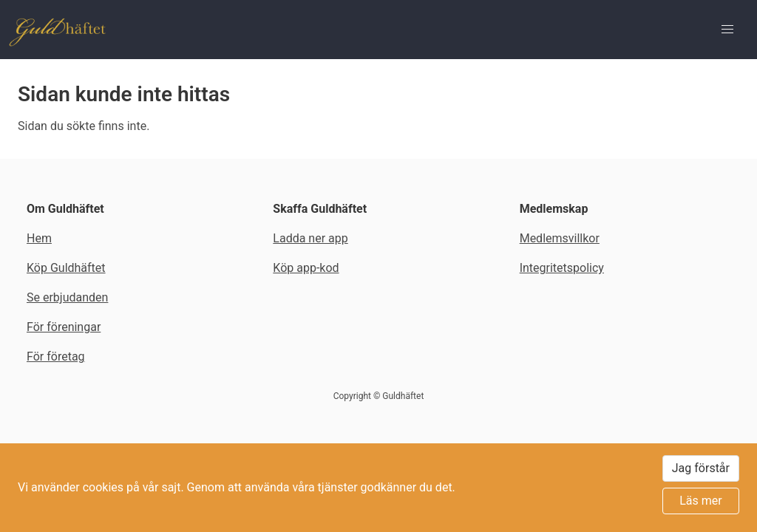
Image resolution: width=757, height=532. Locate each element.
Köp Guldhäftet (66, 268)
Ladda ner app (310, 238)
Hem (39, 238)
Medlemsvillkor (560, 238)
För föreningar (64, 327)
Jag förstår (701, 468)
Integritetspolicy (562, 268)
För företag (56, 357)
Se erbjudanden (67, 297)
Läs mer (700, 501)
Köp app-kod (306, 268)
